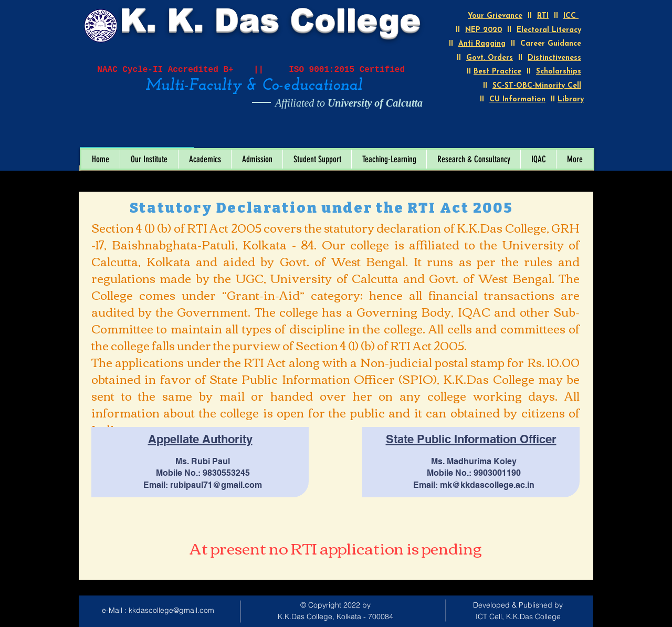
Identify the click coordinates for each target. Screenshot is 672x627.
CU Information (517, 100)
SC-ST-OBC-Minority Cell (537, 86)
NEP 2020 (484, 30)
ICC (571, 16)
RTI (543, 16)
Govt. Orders (490, 58)
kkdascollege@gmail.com (171, 610)
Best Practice (497, 72)
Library (571, 100)
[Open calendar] (179, 136)
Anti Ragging (482, 44)
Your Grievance (495, 16)
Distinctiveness (554, 58)
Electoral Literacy (549, 30)
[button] (149, 159)
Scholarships (559, 72)
